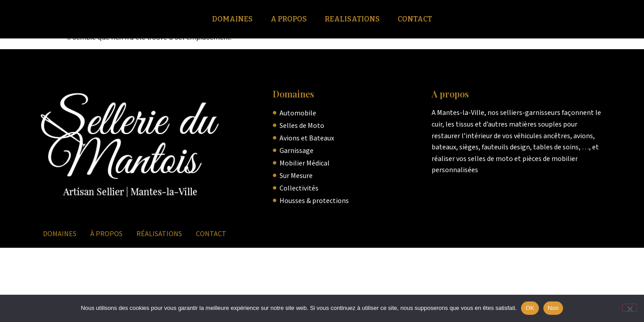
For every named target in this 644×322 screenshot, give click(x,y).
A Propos (289, 19)
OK (530, 308)
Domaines (232, 19)
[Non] (630, 308)
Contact (415, 19)
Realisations (352, 19)
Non (553, 308)
